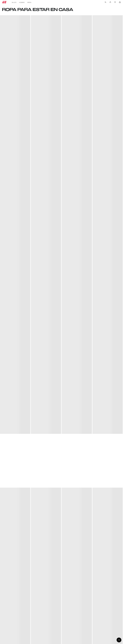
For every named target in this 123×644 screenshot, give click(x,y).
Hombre (22, 2)
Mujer (14, 2)
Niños (29, 2)
